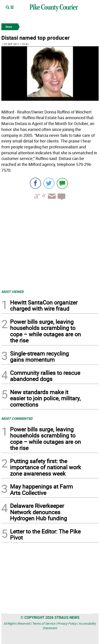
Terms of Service (44, 623)
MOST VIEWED (13, 292)
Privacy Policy (67, 623)
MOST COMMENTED (17, 418)
